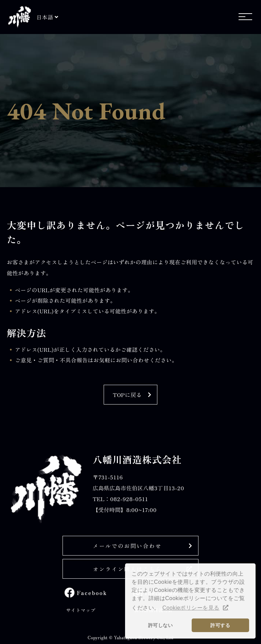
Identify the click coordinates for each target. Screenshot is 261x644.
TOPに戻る (127, 395)
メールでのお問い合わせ (127, 546)
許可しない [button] (160, 625)
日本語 (45, 17)
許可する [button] (220, 625)
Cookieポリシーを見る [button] (191, 608)
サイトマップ (81, 610)
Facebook (92, 593)
